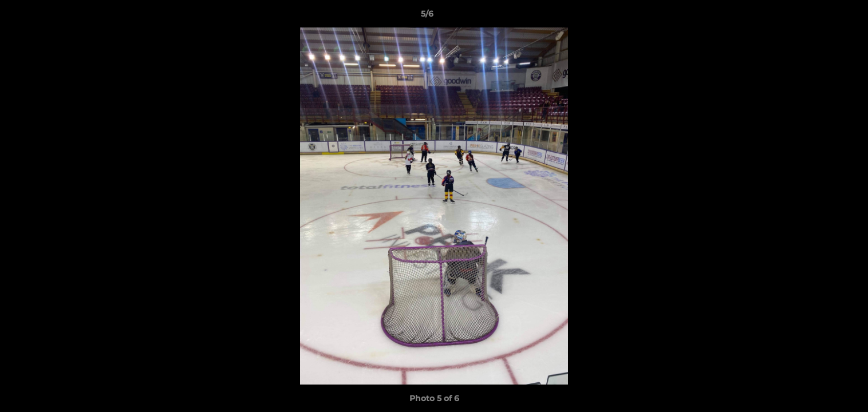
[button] (820, 17)
